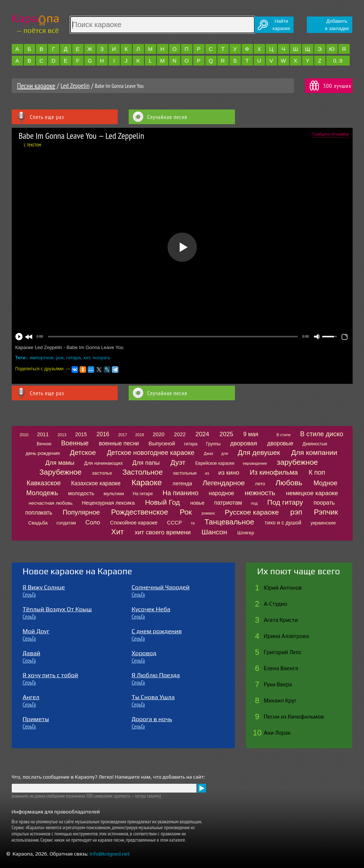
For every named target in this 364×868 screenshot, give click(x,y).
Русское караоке (252, 512)
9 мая (251, 434)
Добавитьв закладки (337, 25)
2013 (62, 435)
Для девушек (259, 452)
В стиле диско (322, 434)
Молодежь (42, 493)
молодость (81, 493)
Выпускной (162, 444)
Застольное (143, 472)
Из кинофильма (274, 472)
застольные (185, 473)
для (225, 453)
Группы (213, 444)
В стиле (284, 435)
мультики (114, 494)
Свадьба (38, 523)
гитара (74, 358)
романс (208, 513)
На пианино (180, 493)
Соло (93, 522)
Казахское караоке (96, 483)
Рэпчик (326, 512)
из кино (229, 473)
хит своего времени (163, 532)
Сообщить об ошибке (330, 134)
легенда (183, 483)
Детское (83, 452)
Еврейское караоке (215, 463)
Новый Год (163, 502)
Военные (75, 443)
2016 (103, 434)
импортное (42, 358)
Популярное (81, 512)
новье (197, 503)
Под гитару (285, 502)
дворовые (280, 443)
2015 (81, 434)
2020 (159, 434)
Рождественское (139, 512)
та (193, 523)
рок (60, 358)
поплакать (39, 513)
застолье (102, 473)
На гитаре (143, 494)
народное (221, 493)
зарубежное (297, 462)
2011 (43, 434)
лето (260, 484)
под (254, 503)
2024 (202, 434)
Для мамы (60, 463)
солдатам (66, 523)
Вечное (44, 444)
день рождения (43, 453)
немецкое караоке (312, 493)
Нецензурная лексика (108, 503)
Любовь (289, 483)
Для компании (314, 452)
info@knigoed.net (110, 854)
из (207, 473)
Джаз (208, 453)
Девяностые (315, 444)
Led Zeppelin (75, 86)
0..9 (338, 61)
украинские (323, 523)
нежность (260, 493)
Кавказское (44, 483)
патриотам (228, 503)
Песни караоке (36, 86)
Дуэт (178, 462)
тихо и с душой (283, 523)
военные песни (119, 443)
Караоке (147, 483)
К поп (317, 472)
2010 (24, 435)
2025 (226, 434)
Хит (117, 532)
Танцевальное (229, 522)
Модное (325, 483)
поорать (102, 358)
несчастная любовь (51, 503)
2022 (180, 434)
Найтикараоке (282, 25)
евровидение (255, 463)
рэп (296, 512)
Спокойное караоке (134, 523)
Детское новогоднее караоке (151, 453)
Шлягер (246, 533)
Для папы (146, 463)
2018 (140, 435)
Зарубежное (60, 472)
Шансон (214, 532)
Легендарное (224, 483)
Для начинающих (103, 463)
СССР (175, 523)
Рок (186, 512)
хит (87, 358)
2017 (123, 435)
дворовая (244, 443)
